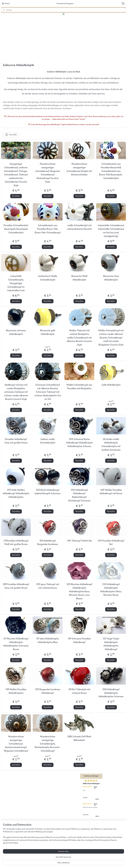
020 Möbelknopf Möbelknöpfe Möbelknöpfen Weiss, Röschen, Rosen (111, 589)
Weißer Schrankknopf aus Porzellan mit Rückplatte (79, 386)
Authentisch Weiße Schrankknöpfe (48, 278)
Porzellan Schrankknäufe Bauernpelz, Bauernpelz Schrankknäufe (16, 229)
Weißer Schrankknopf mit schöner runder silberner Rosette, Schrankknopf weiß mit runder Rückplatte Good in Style (111, 337)
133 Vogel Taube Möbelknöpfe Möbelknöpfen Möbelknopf (111, 644)
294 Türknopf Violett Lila (79, 541)
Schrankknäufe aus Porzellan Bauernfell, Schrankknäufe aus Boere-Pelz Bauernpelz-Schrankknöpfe (111, 171)
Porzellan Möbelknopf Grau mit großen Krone (16, 441)
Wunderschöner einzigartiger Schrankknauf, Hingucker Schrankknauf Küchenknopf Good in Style (48, 173)
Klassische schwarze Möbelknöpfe (16, 332)
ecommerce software (72, 863)
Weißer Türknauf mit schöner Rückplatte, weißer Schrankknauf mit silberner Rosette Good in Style (79, 337)
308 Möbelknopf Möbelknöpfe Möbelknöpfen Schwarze (111, 693)
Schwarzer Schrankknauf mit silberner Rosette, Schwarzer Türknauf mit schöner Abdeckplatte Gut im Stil (48, 392)
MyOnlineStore (93, 863)
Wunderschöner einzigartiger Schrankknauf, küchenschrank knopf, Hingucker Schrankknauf (16, 744)
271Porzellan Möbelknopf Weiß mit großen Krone (16, 542)
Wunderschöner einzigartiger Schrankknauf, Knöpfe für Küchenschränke (79, 169)
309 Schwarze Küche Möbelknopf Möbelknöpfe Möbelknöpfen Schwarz (79, 443)
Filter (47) (11, 135)
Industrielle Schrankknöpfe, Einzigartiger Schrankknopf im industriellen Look (16, 283)
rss (63, 863)
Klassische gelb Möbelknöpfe (48, 332)
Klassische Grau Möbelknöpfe (111, 278)
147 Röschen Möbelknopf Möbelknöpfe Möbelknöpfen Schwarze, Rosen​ (16, 644)
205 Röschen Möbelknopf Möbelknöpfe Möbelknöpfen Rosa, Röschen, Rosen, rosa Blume (79, 591)
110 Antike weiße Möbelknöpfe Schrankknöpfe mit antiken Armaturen (111, 444)
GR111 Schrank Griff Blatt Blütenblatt (79, 738)
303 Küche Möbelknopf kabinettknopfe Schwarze (48, 492)
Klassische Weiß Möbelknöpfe (79, 278)
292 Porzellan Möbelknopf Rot (111, 542)
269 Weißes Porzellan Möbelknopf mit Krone (111, 492)
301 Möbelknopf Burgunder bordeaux (48, 542)
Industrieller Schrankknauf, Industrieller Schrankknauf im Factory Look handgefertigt (111, 231)
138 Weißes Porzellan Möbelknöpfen (16, 691)
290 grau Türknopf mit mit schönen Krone (48, 586)
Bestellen (16, 196)
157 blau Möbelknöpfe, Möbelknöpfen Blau (48, 640)
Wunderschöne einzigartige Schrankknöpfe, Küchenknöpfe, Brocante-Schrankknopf (48, 744)
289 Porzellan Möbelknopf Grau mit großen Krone (16, 586)
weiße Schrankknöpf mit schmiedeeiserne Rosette (79, 227)
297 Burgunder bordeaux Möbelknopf (48, 691)
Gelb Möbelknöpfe (111, 385)
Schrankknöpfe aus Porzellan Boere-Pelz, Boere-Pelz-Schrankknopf (48, 229)
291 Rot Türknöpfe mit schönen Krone (79, 691)
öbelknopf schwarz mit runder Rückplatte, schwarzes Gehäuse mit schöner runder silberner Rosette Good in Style (16, 392)
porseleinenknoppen (53, 836)
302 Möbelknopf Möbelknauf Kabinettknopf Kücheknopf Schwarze (79, 495)
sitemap (57, 863)
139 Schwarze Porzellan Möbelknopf (79, 640)
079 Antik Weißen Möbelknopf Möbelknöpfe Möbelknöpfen (16, 493)
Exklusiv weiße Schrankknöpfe (48, 441)
